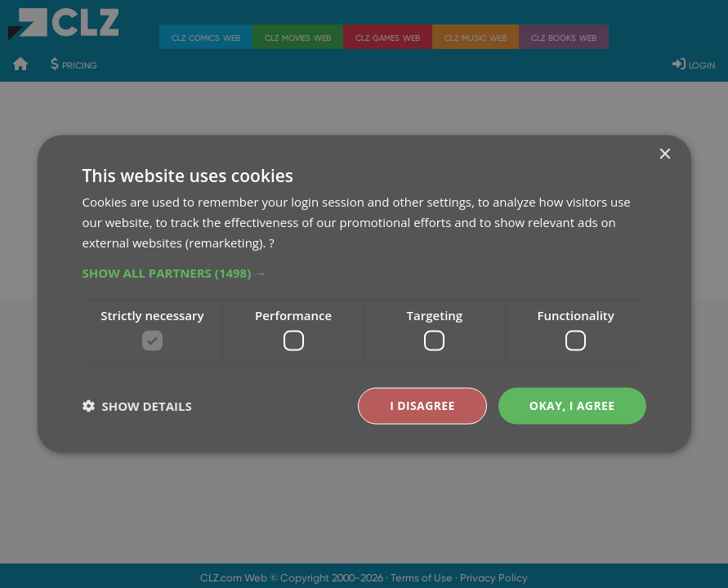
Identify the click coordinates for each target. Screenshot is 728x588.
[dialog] (364, 294)
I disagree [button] (422, 405)
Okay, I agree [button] (572, 405)
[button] (364, 272)
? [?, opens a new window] (271, 242)
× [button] (665, 155)
